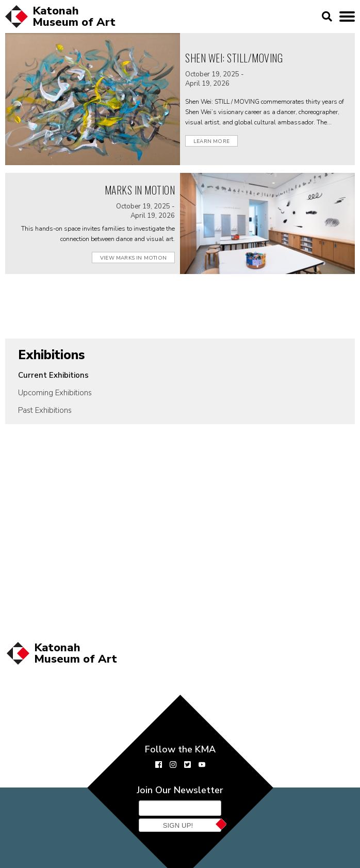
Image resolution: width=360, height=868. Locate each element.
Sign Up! (178, 825)
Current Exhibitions (53, 375)
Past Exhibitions (45, 410)
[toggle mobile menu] (347, 17)
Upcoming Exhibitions (55, 393)
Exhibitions (52, 355)
